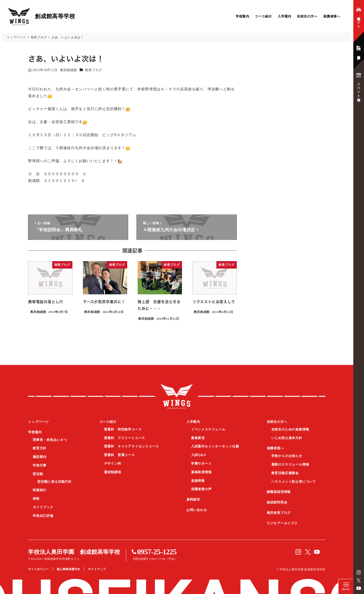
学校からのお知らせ (287, 456)
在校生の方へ (307, 16)
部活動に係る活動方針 (55, 482)
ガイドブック (43, 507)
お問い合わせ (197, 510)
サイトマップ (97, 569)
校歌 (36, 499)
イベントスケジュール (208, 429)
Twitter (359, 580)
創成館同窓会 (277, 502)
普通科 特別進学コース (123, 429)
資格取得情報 (201, 472)
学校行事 (40, 465)
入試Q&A (199, 455)
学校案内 (242, 16)
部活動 (38, 474)
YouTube (359, 588)
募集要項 (198, 438)
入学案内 (284, 16)
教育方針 (40, 448)
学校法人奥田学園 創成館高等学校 (74, 552)
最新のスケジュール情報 (290, 464)
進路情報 (198, 481)
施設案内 (40, 457)
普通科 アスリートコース (125, 438)
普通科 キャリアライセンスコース (132, 446)
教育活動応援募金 (285, 473)
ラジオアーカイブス (282, 523)
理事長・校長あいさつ (50, 440)
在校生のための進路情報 (290, 429)
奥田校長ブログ (279, 513)
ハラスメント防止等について (294, 482)
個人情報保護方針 (68, 569)
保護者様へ (332, 16)
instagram (359, 572)
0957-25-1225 (157, 552)
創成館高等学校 (177, 396)
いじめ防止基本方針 (287, 438)
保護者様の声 (201, 489)
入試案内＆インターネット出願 (215, 446)
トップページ (38, 422)
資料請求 (193, 500)
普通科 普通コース (119, 455)
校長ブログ (94, 70)
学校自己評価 (43, 516)
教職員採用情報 (279, 492)
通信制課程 (113, 472)
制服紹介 (40, 490)
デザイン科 (113, 464)
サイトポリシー (39, 569)
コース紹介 (263, 16)
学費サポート (201, 464)
